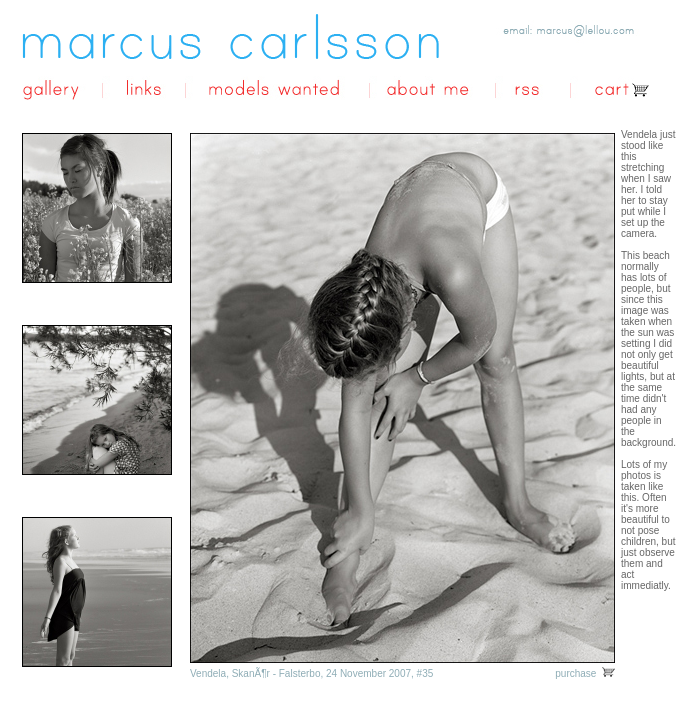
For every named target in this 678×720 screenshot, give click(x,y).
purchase (585, 673)
